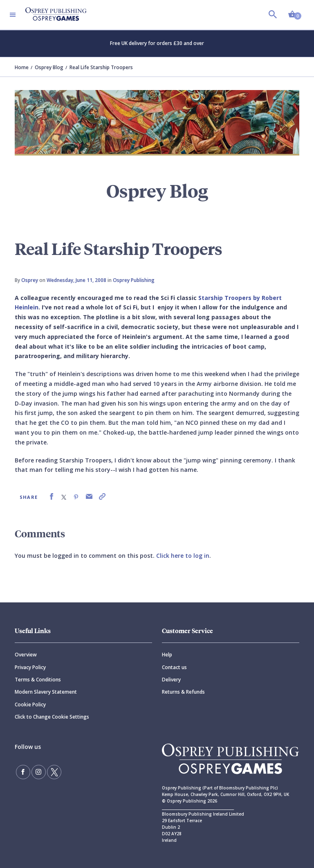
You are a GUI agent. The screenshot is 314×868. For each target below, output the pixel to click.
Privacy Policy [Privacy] (30, 667)
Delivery (171, 680)
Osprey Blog (49, 67)
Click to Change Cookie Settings (52, 717)
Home (22, 67)
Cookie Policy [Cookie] (30, 705)
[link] (52, 497)
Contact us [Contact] (174, 667)
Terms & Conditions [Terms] (38, 680)
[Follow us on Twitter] (53, 772)
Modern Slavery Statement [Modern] (46, 692)
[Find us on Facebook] (23, 772)
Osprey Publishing (134, 280)
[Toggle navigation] (13, 15)
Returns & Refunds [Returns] (183, 692)
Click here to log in (183, 556)
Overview (26, 655)
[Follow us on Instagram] (38, 772)
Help (167, 655)
